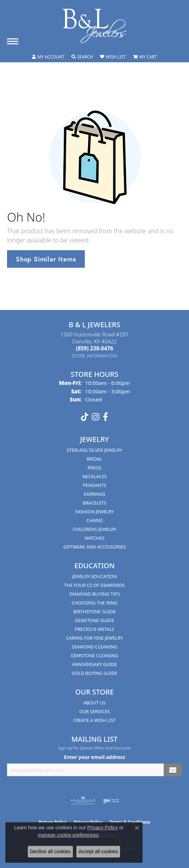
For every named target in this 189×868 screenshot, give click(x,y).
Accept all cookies (98, 851)
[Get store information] (94, 356)
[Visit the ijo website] (111, 801)
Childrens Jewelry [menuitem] (94, 529)
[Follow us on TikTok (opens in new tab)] (85, 417)
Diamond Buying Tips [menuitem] (95, 594)
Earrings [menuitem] (95, 494)
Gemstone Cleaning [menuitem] (94, 655)
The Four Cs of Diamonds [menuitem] (94, 585)
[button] (48, 57)
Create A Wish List (94, 720)
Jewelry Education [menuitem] (94, 576)
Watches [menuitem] (94, 538)
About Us (94, 703)
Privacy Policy (103, 828)
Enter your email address (95, 757)
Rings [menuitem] (94, 468)
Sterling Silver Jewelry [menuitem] (94, 450)
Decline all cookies (50, 851)
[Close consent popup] (137, 828)
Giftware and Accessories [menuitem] (94, 547)
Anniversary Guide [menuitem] (95, 664)
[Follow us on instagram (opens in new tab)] (96, 417)
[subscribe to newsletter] (173, 770)
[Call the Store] (95, 348)
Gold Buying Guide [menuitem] (95, 673)
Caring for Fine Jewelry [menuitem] (95, 638)
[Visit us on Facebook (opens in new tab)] (105, 417)
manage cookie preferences (68, 835)
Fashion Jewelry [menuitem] (95, 512)
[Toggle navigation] (13, 41)
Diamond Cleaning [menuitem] (94, 647)
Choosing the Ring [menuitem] (95, 603)
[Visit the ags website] (83, 801)
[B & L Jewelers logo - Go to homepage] (95, 26)
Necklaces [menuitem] (95, 476)
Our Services (94, 711)
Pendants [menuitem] (95, 485)
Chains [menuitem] (94, 520)
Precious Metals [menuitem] (95, 629)
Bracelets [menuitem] (94, 503)
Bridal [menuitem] (94, 459)
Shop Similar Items (46, 259)
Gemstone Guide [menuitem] (95, 620)
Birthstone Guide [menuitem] (94, 612)
